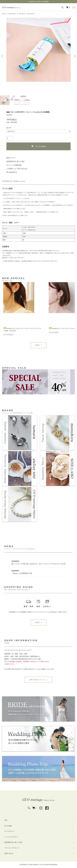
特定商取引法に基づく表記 (15, 161)
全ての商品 (8, 826)
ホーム (4, 14)
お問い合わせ (9, 853)
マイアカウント (10, 831)
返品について (11, 158)
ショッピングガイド (11, 837)
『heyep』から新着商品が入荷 (22, 573)
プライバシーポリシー (12, 848)
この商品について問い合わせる (17, 169)
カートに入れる (39, 146)
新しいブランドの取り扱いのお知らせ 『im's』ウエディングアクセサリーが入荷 (38, 564)
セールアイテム (12, 14)
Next (75, 56)
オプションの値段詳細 (14, 165)
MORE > (38, 345)
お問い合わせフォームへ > (38, 680)
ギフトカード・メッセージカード (27, 14)
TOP (6, 820)
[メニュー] (74, 7)
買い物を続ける (12, 172)
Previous (2, 56)
